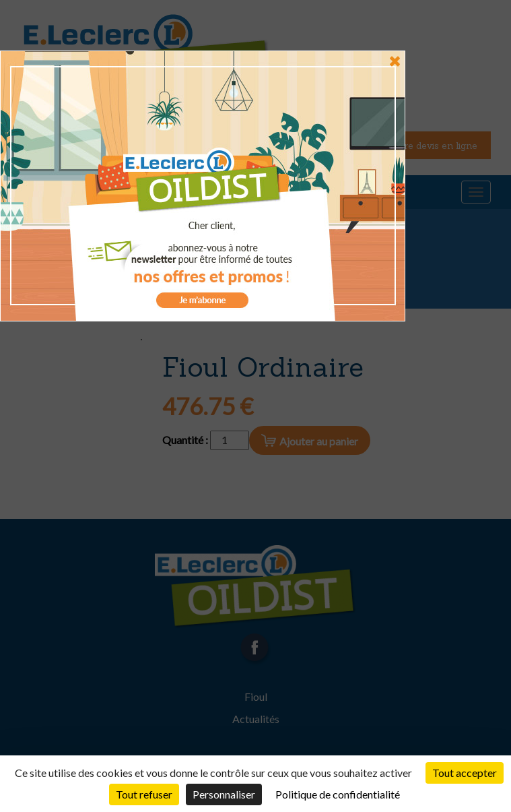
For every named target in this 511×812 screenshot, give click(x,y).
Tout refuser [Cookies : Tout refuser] (144, 794)
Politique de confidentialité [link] (338, 794)
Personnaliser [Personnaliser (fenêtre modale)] (224, 794)
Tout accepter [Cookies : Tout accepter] (465, 773)
